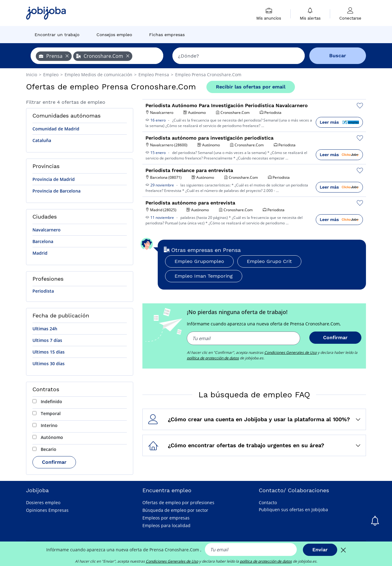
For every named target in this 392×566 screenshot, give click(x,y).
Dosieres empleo (43, 502)
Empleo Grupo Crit (269, 261)
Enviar (320, 550)
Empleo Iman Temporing (204, 276)
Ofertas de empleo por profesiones (178, 502)
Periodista (43, 291)
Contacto (268, 502)
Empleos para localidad (166, 525)
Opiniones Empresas (47, 510)
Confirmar (54, 462)
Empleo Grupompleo (199, 261)
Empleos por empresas (166, 518)
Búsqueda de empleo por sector (175, 510)
